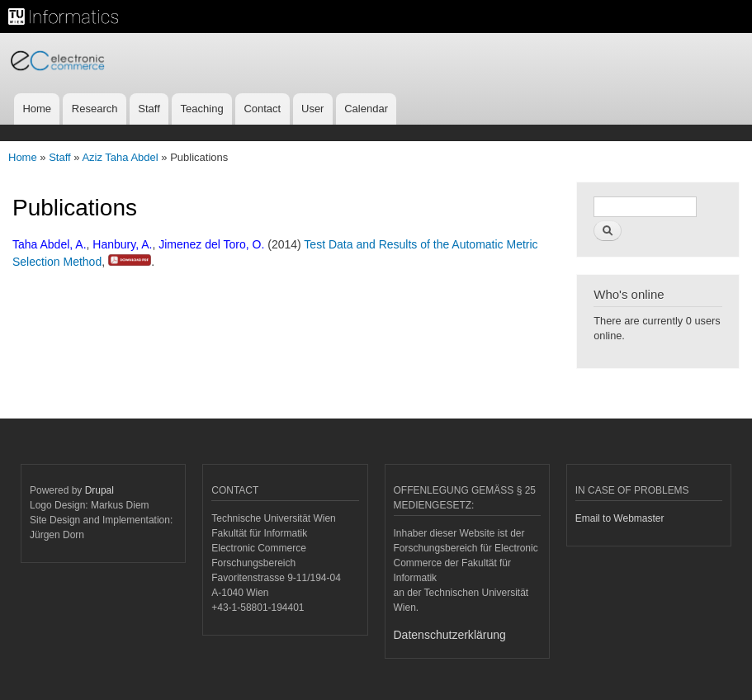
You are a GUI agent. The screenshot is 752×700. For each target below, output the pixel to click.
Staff (149, 109)
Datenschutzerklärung (450, 635)
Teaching (202, 109)
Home (37, 109)
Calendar (366, 109)
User (312, 109)
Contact (262, 109)
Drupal (99, 490)
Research (95, 109)
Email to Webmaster (620, 518)
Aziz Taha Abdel (120, 157)
